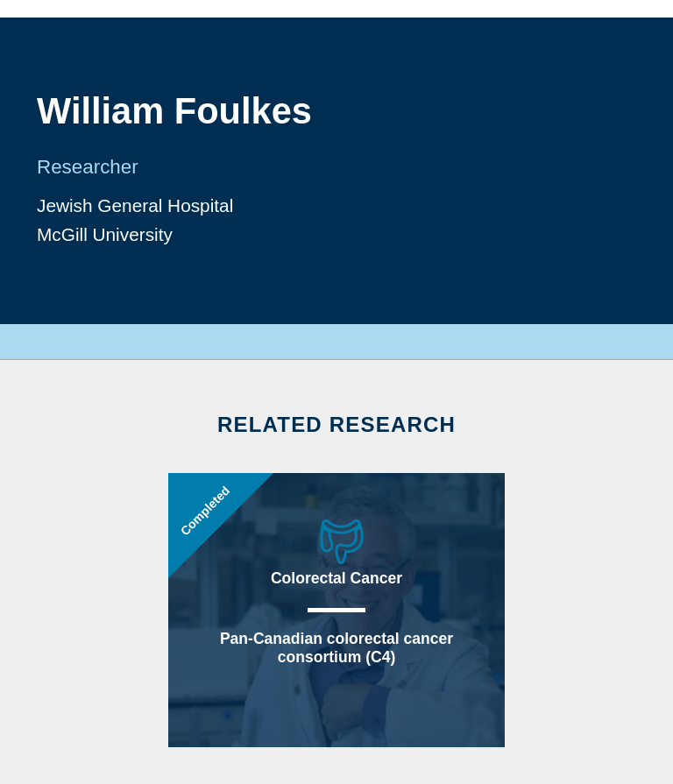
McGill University (105, 234)
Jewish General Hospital (135, 205)
